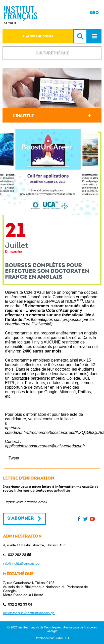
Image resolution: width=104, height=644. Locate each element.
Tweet (14, 458)
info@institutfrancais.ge (21, 563)
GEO (94, 13)
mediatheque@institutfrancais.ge (29, 613)
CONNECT (62, 638)
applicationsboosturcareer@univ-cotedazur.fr (45, 446)
